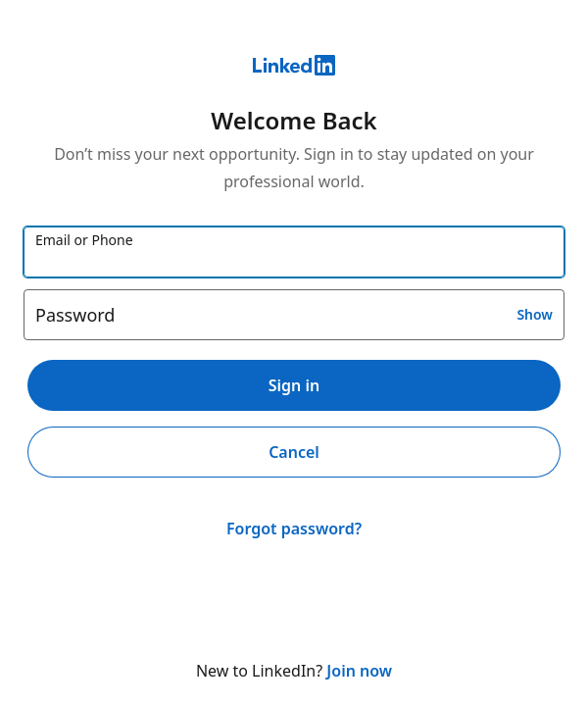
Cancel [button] (294, 452)
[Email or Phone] (294, 252)
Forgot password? (294, 529)
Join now (359, 671)
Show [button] (535, 314)
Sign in (294, 385)
